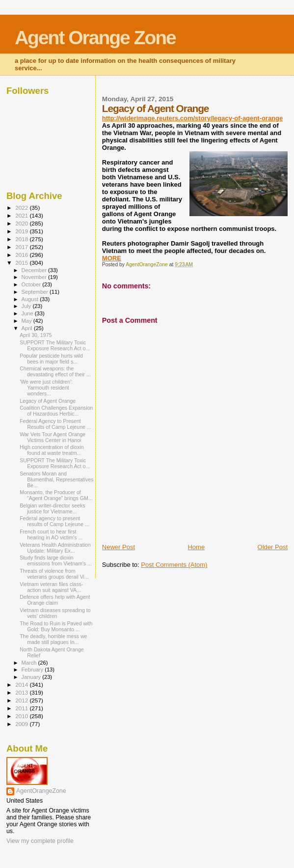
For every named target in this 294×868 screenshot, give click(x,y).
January (32, 677)
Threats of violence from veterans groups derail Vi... (54, 574)
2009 (22, 724)
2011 (22, 708)
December (35, 270)
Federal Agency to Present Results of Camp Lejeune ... (55, 424)
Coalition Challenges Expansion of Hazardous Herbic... (56, 411)
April (28, 328)
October (32, 284)
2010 (22, 716)
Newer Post (119, 547)
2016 (22, 255)
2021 (22, 215)
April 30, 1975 (36, 335)
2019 (22, 231)
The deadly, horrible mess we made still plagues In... (53, 639)
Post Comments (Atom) (174, 565)
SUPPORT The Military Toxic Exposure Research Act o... (55, 345)
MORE (112, 258)
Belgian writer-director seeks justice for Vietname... (52, 508)
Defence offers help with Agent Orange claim (55, 600)
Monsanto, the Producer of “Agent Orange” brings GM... (56, 495)
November (35, 277)
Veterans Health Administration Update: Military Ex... (55, 548)
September (36, 292)
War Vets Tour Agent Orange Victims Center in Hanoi (53, 437)
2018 (22, 239)
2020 (22, 223)
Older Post (273, 547)
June (28, 313)
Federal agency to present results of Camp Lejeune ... (54, 521)
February (33, 670)
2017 (22, 247)
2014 (22, 685)
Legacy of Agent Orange (48, 401)
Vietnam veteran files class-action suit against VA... (51, 587)
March (30, 663)
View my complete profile (40, 841)
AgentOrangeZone (41, 791)
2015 (22, 263)
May (27, 321)
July (27, 306)
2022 (22, 208)
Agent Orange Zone (95, 38)
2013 (22, 692)
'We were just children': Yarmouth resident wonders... (46, 388)
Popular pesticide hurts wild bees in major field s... (51, 359)
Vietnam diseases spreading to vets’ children (55, 613)
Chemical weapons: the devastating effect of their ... (55, 371)
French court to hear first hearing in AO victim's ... (51, 534)
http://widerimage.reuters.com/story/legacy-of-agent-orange (192, 118)
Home (196, 547)
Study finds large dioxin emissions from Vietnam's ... (56, 560)
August (31, 299)
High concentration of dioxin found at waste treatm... (52, 450)
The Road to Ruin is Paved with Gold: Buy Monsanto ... (56, 626)
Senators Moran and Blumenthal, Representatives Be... (56, 479)
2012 (22, 700)
